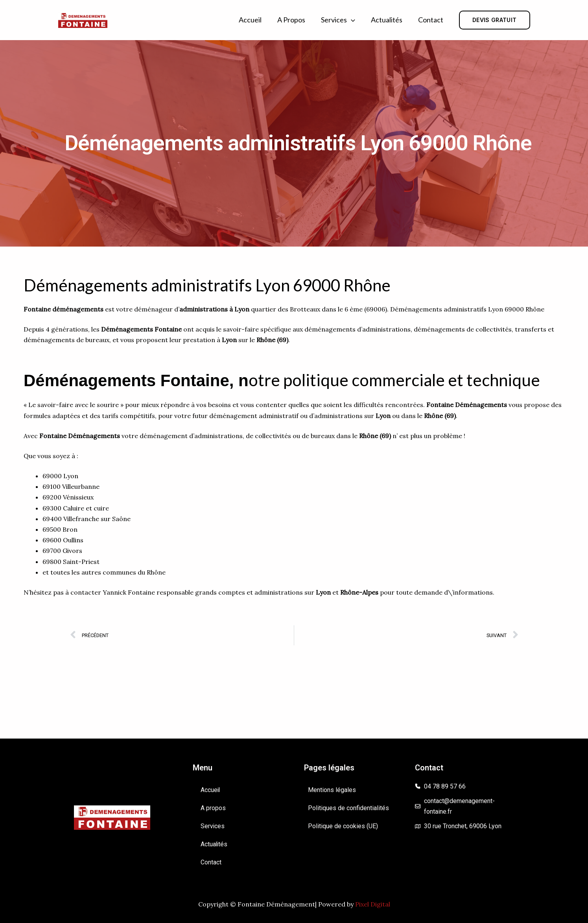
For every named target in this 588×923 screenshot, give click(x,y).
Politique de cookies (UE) (343, 826)
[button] (351, 20)
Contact (431, 20)
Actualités (387, 20)
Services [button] (338, 20)
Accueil (250, 20)
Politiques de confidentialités (348, 808)
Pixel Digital (373, 904)
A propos (291, 20)
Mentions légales (332, 790)
